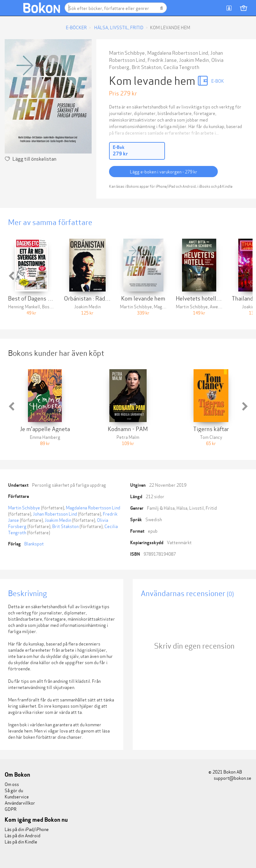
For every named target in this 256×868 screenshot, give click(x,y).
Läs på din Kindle (21, 841)
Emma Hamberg (45, 437)
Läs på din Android (23, 835)
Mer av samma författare (50, 222)
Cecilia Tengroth (181, 67)
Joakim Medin (194, 60)
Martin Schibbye (127, 52)
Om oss (12, 784)
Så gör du (14, 790)
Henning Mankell (24, 306)
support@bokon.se (230, 778)
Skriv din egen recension (194, 645)
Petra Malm (128, 437)
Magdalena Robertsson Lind (178, 52)
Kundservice (17, 796)
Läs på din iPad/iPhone (27, 829)
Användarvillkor (20, 803)
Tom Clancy (211, 437)
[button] (11, 276)
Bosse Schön (54, 306)
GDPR (11, 809)
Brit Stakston (146, 67)
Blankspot (34, 543)
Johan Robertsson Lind (55, 514)
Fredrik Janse (162, 60)
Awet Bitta (220, 306)
